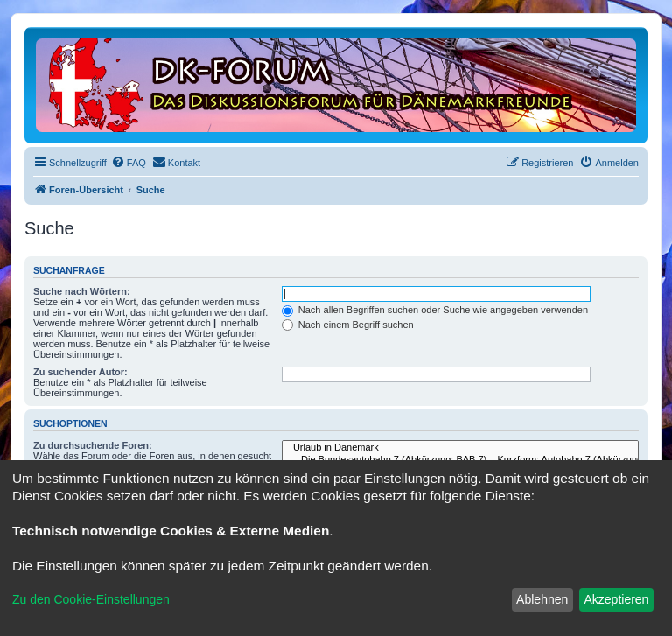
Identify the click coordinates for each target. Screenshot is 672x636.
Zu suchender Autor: (80, 372)
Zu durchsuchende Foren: (93, 445)
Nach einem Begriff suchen (348, 325)
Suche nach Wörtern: (82, 291)
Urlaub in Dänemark (460, 448)
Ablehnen (542, 599)
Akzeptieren (616, 599)
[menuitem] (129, 163)
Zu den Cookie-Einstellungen (91, 599)
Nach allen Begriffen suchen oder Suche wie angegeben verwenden (435, 310)
